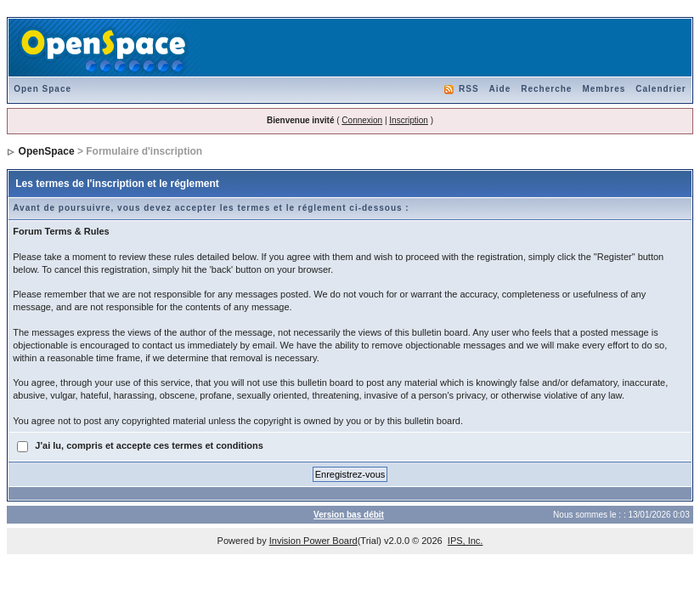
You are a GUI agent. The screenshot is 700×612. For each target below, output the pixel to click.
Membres (604, 89)
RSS (469, 89)
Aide (500, 89)
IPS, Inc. (466, 541)
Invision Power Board (313, 541)
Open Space (42, 89)
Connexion (362, 120)
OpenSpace (47, 151)
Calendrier (660, 89)
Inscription (409, 120)
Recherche (546, 89)
